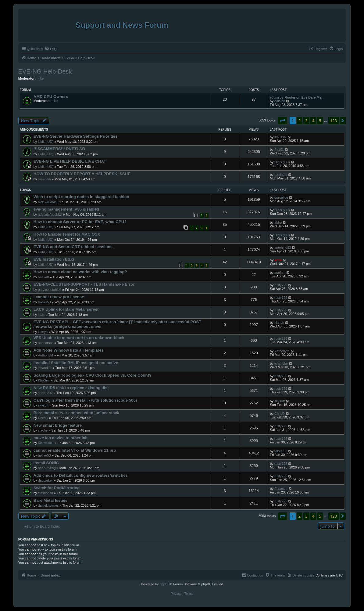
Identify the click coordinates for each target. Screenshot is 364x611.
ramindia (44, 179)
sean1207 (45, 393)
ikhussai (280, 137)
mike (40, 78)
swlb (41, 315)
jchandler (45, 368)
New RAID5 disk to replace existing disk (72, 388)
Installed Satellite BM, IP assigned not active (76, 363)
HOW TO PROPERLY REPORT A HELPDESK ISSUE (82, 174)
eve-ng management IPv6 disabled (66, 209)
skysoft (43, 405)
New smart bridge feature (58, 425)
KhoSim (44, 380)
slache (43, 430)
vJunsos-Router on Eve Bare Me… (297, 97)
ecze (278, 260)
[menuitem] (51, 49)
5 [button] (320, 121)
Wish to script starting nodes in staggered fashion (81, 197)
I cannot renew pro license (59, 297)
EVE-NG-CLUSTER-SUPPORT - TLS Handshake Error (84, 284)
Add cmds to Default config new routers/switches (81, 475)
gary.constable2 (50, 290)
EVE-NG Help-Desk (45, 71)
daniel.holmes (48, 505)
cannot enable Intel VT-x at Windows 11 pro (75, 450)
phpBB (164, 584)
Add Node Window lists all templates (69, 350)
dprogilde (281, 197)
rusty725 (281, 285)
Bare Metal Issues (50, 500)
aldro (278, 222)
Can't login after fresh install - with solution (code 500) (85, 400)
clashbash (45, 493)
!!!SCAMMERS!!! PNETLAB (59, 149)
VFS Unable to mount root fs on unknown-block (79, 338)
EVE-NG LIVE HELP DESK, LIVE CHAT (70, 161)
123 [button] (334, 121)
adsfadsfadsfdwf (50, 215)
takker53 (44, 302)
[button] (283, 121)
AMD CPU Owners (51, 97)
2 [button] (300, 121)
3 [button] (306, 121)
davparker (45, 480)
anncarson (46, 343)
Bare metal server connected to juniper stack (76, 413)
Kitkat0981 (46, 443)
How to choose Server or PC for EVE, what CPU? (80, 222)
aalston (280, 101)
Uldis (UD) (46, 142)
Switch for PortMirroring (57, 488)
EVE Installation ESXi (54, 259)
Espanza (281, 489)
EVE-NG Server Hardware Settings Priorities (76, 136)
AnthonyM (45, 355)
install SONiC (46, 463)
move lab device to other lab (61, 438)
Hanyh (43, 332)
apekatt (43, 277)
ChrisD (43, 418)
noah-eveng (47, 468)
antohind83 (283, 248)
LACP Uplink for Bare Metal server (66, 309)
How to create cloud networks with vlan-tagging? (80, 272)
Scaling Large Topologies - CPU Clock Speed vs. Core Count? (93, 375)
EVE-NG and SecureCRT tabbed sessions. (74, 247)
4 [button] (313, 121)
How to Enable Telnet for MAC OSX (67, 234)
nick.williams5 (48, 202)
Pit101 (279, 150)
